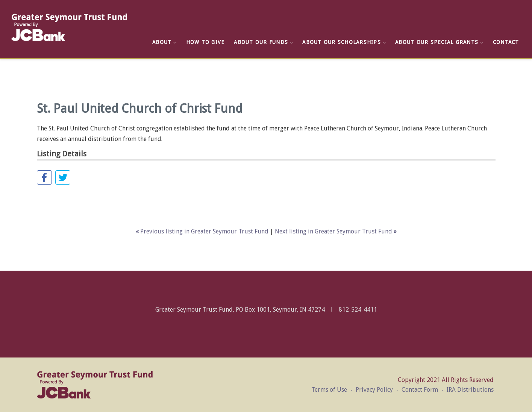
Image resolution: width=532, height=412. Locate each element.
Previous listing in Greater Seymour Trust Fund (203, 231)
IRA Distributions (470, 390)
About (164, 42)
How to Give (205, 42)
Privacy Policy (374, 390)
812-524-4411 (358, 310)
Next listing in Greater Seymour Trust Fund (336, 231)
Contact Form (420, 390)
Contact (506, 42)
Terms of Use (329, 390)
